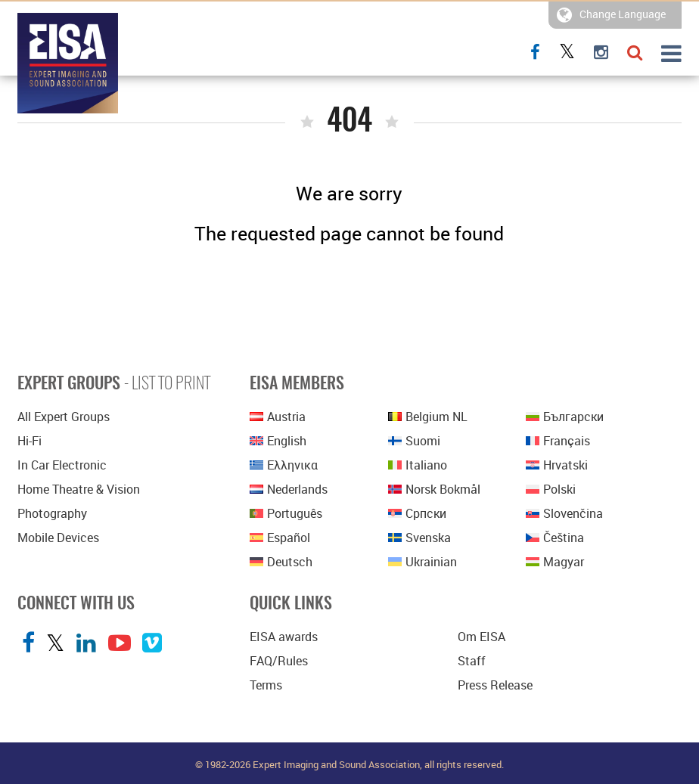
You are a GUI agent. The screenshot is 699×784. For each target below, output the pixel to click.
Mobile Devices (58, 538)
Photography (52, 513)
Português (286, 513)
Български (565, 417)
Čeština (555, 538)
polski (551, 489)
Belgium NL (428, 417)
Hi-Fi (30, 441)
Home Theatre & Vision (79, 489)
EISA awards (284, 637)
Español (280, 538)
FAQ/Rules (279, 661)
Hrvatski (557, 465)
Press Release (495, 685)
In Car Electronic (62, 465)
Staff (472, 661)
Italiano (418, 465)
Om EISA (482, 637)
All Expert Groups (64, 417)
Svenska (419, 538)
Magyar (555, 562)
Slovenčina (564, 513)
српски (417, 513)
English (278, 441)
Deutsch (281, 562)
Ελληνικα (284, 465)
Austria (278, 417)
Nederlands (289, 489)
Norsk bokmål (434, 489)
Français (558, 441)
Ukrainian (423, 562)
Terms (266, 685)
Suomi (414, 441)
